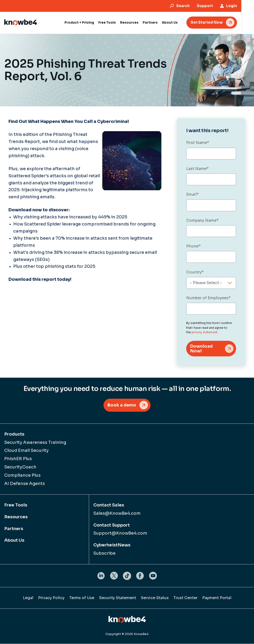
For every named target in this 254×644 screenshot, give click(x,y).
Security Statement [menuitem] (118, 598)
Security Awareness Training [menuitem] (35, 443)
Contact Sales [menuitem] (109, 506)
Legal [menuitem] (28, 598)
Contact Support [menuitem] (112, 525)
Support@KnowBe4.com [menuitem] (120, 534)
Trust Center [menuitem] (185, 598)
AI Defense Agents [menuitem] (25, 484)
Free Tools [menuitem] (16, 506)
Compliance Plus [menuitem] (22, 476)
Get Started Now (219, 22)
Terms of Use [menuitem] (82, 598)
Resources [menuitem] (16, 517)
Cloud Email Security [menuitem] (26, 451)
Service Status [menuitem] (155, 598)
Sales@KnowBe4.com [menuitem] (117, 514)
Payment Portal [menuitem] (217, 598)
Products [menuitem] (14, 434)
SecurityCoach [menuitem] (20, 467)
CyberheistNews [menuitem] (112, 545)
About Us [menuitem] (14, 541)
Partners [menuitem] (14, 529)
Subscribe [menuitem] (104, 554)
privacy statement (205, 332)
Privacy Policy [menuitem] (51, 598)
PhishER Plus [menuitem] (18, 459)
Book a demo (122, 405)
